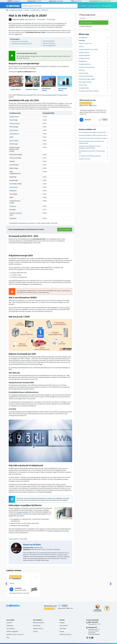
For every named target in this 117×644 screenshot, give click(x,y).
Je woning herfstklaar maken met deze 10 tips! (93, 135)
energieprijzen (40, 23)
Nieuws (62, 630)
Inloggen (62, 621)
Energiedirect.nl (14, 134)
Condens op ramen (85, 159)
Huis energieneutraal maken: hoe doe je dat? (92, 132)
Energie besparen (84, 52)
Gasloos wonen (63, 95)
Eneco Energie (14, 130)
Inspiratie (9, 621)
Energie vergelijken (65, 229)
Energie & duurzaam (16, 10)
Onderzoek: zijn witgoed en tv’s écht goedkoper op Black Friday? (90, 147)
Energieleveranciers (85, 64)
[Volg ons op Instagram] (90, 636)
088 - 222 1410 (93, 621)
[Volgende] (111, 582)
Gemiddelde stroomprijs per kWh (22, 44)
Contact (35, 630)
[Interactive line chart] (40, 248)
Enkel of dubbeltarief (49, 45)
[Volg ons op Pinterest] (92, 636)
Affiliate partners (38, 627)
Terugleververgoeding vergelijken (89, 91)
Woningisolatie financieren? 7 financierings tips (92, 152)
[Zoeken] (75, 6)
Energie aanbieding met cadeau (88, 49)
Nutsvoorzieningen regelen (87, 79)
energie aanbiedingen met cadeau (58, 530)
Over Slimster (64, 624)
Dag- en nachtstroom (85, 43)
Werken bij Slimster (65, 633)
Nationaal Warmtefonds (86, 76)
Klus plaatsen (83, 6)
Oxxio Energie (14, 187)
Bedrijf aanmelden (94, 6)
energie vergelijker (23, 511)
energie (67, 306)
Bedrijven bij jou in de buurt (15, 633)
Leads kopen (37, 624)
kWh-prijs (45, 10)
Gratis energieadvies (86, 23)
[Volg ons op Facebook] (87, 636)
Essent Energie (14, 140)
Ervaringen (63, 627)
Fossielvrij (82, 70)
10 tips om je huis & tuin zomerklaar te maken (93, 138)
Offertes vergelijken (12, 630)
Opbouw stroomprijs (49, 43)
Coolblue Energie (15, 123)
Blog (8, 636)
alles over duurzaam (27, 95)
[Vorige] (6, 582)
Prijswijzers (10, 624)
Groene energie (83, 73)
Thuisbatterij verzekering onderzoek (90, 156)
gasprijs (65, 386)
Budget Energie (14, 116)
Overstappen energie (85, 82)
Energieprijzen (36, 10)
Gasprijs (81, 46)
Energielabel (83, 61)
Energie (27, 10)
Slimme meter (83, 85)
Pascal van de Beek (18, 19)
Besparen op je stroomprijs (20, 41)
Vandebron (13, 206)
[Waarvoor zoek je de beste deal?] (47, 6)
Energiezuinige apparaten (87, 67)
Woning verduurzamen (49, 95)
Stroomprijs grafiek (49, 41)
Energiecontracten (84, 58)
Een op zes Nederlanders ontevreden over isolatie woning (91, 142)
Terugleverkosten (84, 88)
